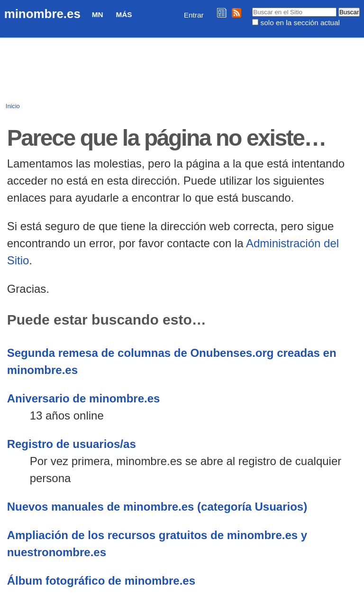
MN (98, 14)
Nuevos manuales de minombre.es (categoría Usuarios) (157, 507)
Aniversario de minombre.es (84, 398)
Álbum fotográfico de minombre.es (101, 581)
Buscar (252, 7)
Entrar (194, 15)
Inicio (13, 106)
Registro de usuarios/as (72, 444)
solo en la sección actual (300, 23)
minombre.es (42, 14)
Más (124, 14)
